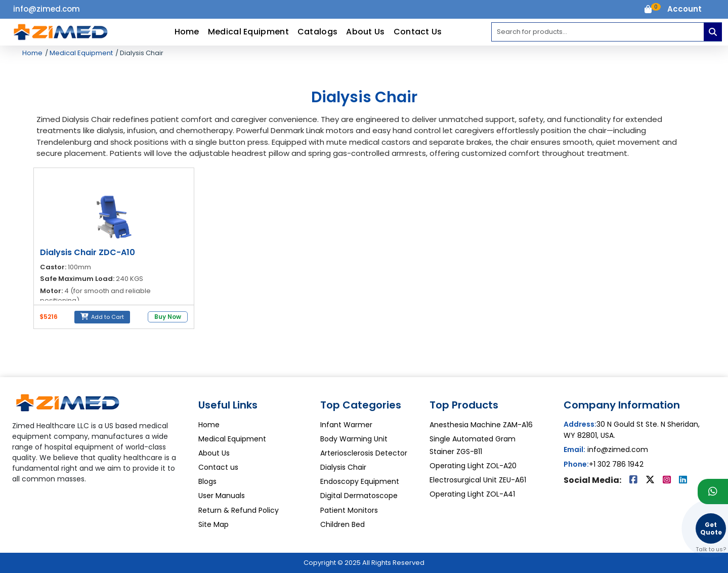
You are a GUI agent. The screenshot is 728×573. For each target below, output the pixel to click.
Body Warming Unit (354, 439)
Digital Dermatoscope (359, 496)
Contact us (218, 467)
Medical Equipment (248, 32)
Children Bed (342, 524)
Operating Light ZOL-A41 (472, 494)
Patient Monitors (349, 510)
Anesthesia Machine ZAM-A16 (481, 425)
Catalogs (317, 32)
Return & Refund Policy (239, 510)
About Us (365, 32)
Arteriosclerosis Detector (364, 453)
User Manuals (222, 496)
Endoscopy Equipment (360, 481)
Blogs (207, 481)
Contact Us (418, 32)
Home (187, 32)
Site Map (213, 524)
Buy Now (168, 317)
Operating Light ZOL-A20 (473, 466)
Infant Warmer (346, 425)
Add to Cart (102, 317)
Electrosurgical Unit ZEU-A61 (478, 480)
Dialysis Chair (343, 467)
